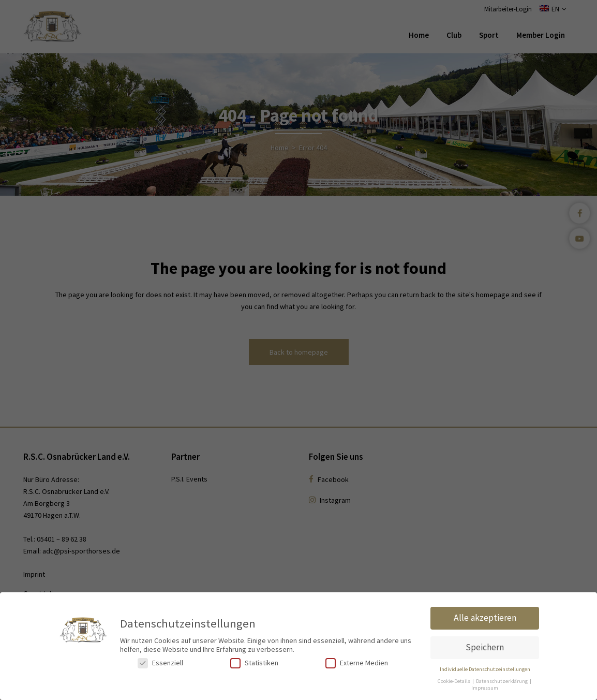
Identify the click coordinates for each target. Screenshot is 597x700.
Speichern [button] (485, 647)
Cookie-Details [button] (454, 681)
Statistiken (254, 663)
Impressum (485, 688)
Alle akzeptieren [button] (485, 618)
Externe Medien (357, 663)
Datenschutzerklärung (502, 681)
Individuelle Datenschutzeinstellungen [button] (485, 669)
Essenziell (160, 663)
